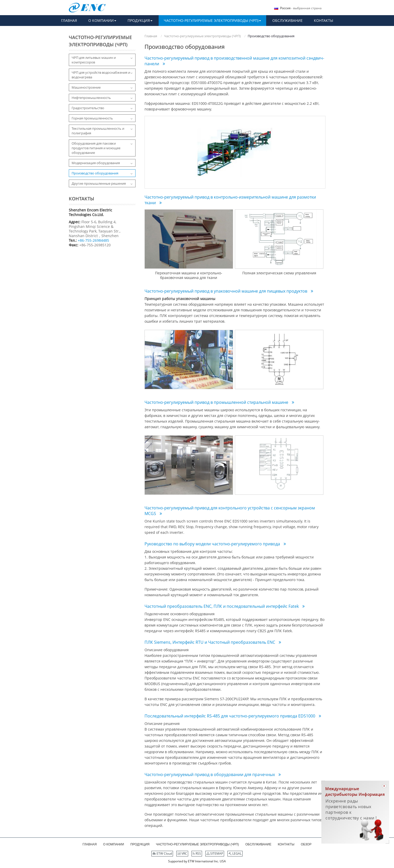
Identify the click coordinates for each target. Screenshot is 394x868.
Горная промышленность (92, 118)
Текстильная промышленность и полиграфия (98, 131)
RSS (197, 853)
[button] (102, 21)
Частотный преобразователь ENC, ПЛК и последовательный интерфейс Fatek (222, 606)
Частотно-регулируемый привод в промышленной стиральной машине (217, 402)
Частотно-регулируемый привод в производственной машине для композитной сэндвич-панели (234, 61)
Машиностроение (86, 87)
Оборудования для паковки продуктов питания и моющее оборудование (96, 148)
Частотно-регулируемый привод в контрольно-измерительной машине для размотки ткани (230, 200)
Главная (151, 36)
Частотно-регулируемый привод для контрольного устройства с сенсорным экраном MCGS (230, 511)
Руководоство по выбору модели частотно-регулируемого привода (213, 544)
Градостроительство (88, 108)
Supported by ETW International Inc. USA (197, 861)
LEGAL (235, 853)
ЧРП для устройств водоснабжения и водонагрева (101, 75)
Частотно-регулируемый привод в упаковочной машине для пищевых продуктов (226, 291)
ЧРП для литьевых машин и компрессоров (94, 60)
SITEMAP (215, 853)
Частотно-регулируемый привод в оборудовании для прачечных (210, 774)
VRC (182, 853)
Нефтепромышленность (91, 98)
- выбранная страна (301, 8)
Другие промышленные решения (99, 183)
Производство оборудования (95, 173)
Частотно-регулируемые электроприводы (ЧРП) (202, 36)
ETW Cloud (162, 853)
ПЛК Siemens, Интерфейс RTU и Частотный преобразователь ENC (210, 642)
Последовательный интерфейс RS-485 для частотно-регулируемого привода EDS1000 (230, 716)
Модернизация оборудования (96, 163)
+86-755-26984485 (93, 240)
